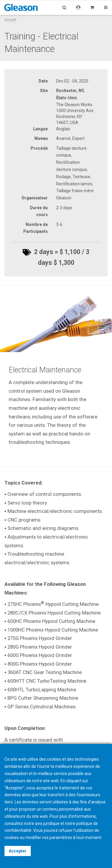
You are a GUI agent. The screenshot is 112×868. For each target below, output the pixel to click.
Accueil (10, 20)
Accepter (18, 851)
